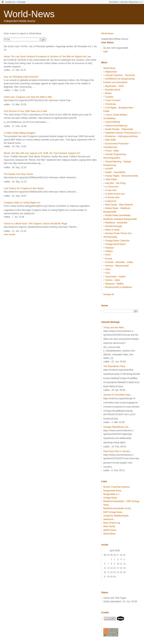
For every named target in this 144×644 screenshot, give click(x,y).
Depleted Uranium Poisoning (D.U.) (123, 133)
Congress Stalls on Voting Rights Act (22, 203)
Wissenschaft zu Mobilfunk (118, 287)
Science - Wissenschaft (117, 266)
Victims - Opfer (113, 280)
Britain (108, 93)
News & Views (112, 230)
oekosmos (108, 519)
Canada (109, 97)
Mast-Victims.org (112, 523)
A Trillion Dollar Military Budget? (20, 133)
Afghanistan (111, 72)
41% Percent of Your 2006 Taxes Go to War (25, 111)
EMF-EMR (110, 140)
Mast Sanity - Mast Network (119, 205)
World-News (29, 14)
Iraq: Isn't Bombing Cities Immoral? (21, 77)
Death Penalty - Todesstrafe (119, 129)
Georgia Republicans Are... (117, 427)
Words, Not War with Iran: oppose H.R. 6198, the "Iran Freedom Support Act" (42, 153)
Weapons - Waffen (114, 284)
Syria (108, 269)
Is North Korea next (115, 194)
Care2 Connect (113, 100)
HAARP (109, 169)
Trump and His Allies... (115, 328)
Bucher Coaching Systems (117, 487)
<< (141, 2)
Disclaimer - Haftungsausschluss (121, 136)
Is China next (112, 187)
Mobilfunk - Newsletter (116, 223)
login (106, 51)
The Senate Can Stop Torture (18, 174)
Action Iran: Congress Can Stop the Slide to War (28, 97)
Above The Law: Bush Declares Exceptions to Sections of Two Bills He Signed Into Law (47, 57)
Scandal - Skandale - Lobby (119, 262)
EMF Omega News (113, 512)
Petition (109, 251)
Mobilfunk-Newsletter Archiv (117, 508)
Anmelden (114, 2)
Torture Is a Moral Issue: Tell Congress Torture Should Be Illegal (35, 224)
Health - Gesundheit (115, 172)
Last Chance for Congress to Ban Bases (24, 188)
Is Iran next (111, 190)
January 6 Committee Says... (118, 395)
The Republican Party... (115, 366)
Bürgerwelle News (112, 491)
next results (9, 234)
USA (108, 273)
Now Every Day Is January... (117, 451)
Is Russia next (112, 197)
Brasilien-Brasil (113, 90)
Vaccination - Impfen (115, 277)
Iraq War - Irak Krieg (115, 183)
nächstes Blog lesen (129, 2)
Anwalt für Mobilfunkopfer (116, 516)
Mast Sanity (109, 526)
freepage (21, 2)
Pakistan (109, 248)
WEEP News (110, 530)
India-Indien (111, 179)
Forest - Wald (112, 151)
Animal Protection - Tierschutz (120, 75)
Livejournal (111, 201)
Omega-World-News (115, 244)
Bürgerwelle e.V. (111, 494)
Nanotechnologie (114, 226)
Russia (109, 259)
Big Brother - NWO (115, 86)
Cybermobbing (112, 122)
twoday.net (10, 2)
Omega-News (110, 498)
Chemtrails (111, 104)
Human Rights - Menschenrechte (122, 176)
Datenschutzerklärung (116, 126)
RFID (108, 255)
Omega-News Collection (117, 241)
